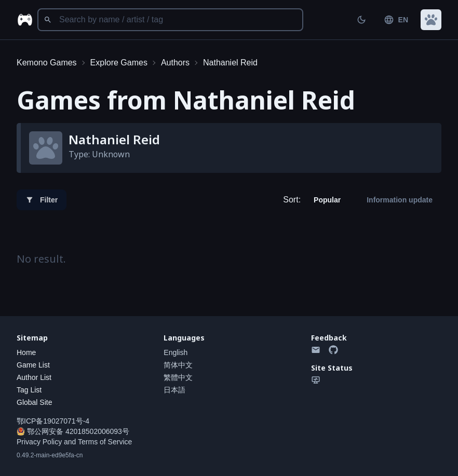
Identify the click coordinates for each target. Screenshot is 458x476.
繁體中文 (178, 377)
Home (26, 352)
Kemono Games (47, 63)
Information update (400, 200)
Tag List (29, 390)
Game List (33, 365)
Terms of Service (105, 442)
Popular (327, 200)
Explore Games (119, 63)
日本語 (174, 390)
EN (396, 20)
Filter (42, 200)
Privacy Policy (39, 442)
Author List (34, 377)
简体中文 (178, 365)
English (176, 352)
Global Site (34, 402)
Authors (175, 63)
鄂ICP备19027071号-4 (53, 421)
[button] (431, 20)
